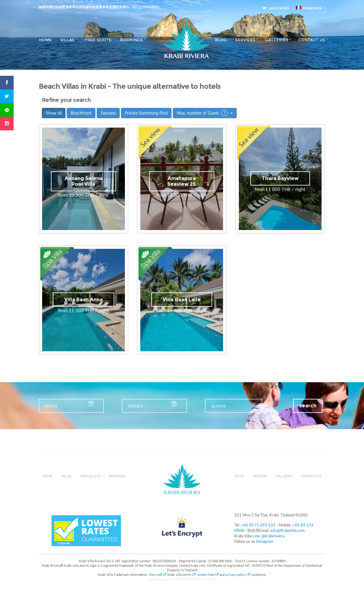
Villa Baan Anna (83, 300)
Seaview (108, 113)
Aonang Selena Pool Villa (83, 181)
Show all (54, 113)
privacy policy (238, 574)
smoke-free (208, 574)
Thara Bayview (280, 178)
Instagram (265, 541)
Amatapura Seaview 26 (182, 181)
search (308, 406)
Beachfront (81, 113)
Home (45, 40)
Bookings (131, 40)
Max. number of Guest (205, 113)
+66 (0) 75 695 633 (258, 525)
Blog (221, 40)
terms (189, 574)
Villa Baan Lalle (182, 300)
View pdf (158, 574)
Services (245, 40)
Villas (67, 40)
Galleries (277, 40)
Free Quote (98, 40)
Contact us (312, 40)
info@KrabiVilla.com (288, 530)
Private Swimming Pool (146, 113)
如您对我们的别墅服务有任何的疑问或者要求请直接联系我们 (84, 7)
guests (218, 406)
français (309, 8)
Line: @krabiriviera (268, 536)
